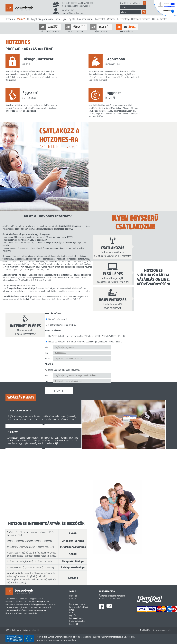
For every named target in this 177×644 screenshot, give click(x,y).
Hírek (57, 19)
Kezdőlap (10, 19)
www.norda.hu (70, 640)
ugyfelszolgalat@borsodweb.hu (76, 6)
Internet (21, 19)
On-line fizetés (160, 19)
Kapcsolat (100, 19)
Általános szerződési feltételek (112, 596)
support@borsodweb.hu (73, 13)
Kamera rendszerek (78, 604)
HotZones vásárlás (141, 19)
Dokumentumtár (85, 19)
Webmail (111, 19)
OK (144, 12)
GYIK (71, 613)
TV (28, 19)
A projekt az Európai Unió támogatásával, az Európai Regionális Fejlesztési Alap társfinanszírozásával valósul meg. (86, 637)
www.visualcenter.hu (164, 630)
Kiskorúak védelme (77, 621)
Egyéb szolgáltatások (42, 19)
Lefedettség (123, 19)
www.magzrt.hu (56, 640)
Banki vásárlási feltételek (110, 598)
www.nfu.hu (42, 640)
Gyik (64, 19)
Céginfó (72, 19)
